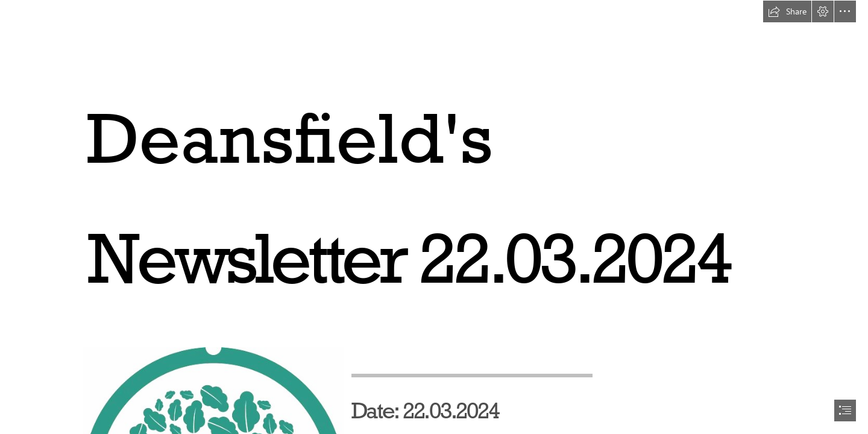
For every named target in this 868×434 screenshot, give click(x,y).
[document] (434, 217)
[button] (787, 11)
